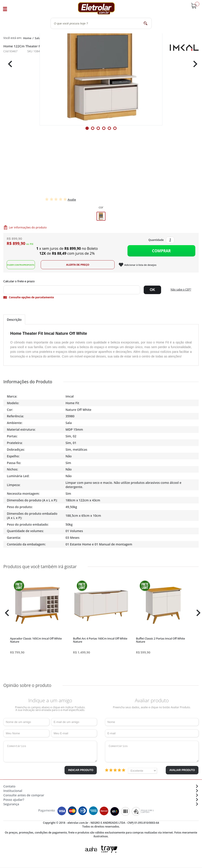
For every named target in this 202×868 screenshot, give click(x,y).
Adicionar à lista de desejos (145, 266)
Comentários (50, 752)
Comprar (161, 251)
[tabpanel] (101, 64)
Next (194, 64)
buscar (146, 23)
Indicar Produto (81, 771)
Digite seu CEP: (101, 282)
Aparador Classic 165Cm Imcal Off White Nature (36, 641)
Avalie (72, 200)
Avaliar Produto (182, 771)
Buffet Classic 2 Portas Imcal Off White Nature (160, 641)
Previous (9, 64)
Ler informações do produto (28, 227)
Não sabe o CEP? (181, 290)
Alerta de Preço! (82, 266)
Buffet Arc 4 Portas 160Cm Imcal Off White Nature (100, 641)
